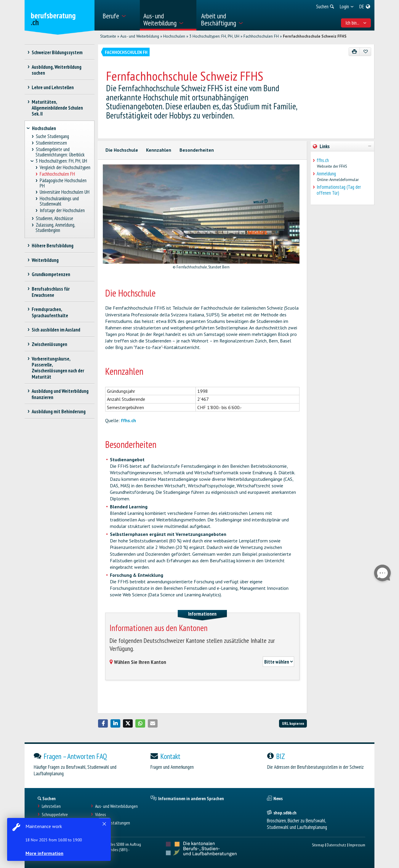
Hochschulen (174, 36)
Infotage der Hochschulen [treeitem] (62, 210)
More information (44, 853)
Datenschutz (336, 845)
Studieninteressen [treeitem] (51, 143)
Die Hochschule (122, 150)
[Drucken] (354, 52)
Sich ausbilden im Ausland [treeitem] (56, 330)
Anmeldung (326, 174)
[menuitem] (119, 15)
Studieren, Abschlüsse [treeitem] (54, 218)
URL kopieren (293, 723)
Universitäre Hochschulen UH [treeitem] (65, 192)
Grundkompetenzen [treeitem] (51, 274)
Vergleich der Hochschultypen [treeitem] (65, 168)
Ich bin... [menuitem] (356, 23)
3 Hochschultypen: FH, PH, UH (214, 36)
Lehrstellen (51, 806)
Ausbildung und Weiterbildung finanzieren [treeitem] (60, 394)
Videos (101, 815)
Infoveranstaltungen (113, 823)
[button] (103, 723)
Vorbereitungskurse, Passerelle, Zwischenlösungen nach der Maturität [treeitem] (58, 368)
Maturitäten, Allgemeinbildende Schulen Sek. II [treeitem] (57, 108)
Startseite (108, 36)
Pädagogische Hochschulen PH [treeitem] (63, 183)
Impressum (357, 845)
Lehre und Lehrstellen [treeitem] (53, 87)
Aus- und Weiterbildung (140, 36)
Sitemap (318, 845)
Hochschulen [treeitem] (44, 128)
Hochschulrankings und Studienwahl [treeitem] (59, 201)
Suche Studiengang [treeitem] (52, 136)
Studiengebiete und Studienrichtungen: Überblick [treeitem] (60, 152)
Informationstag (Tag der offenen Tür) (339, 190)
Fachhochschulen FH (261, 36)
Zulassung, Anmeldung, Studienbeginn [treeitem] (55, 228)
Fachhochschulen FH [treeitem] (57, 174)
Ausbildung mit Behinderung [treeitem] (59, 411)
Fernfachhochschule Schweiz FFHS (315, 36)
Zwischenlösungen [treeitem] (50, 344)
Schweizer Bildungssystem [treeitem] (57, 52)
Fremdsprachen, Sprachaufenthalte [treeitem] (50, 312)
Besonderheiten (197, 150)
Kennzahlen (159, 150)
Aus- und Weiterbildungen (116, 806)
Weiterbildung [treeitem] (45, 260)
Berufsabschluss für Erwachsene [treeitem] (51, 292)
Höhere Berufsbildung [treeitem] (53, 246)
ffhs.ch (128, 420)
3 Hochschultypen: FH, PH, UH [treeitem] (61, 161)
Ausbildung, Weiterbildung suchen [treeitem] (57, 70)
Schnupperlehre (55, 815)
